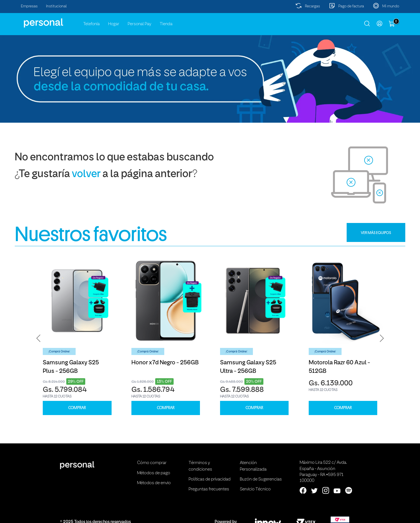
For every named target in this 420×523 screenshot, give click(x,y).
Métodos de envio (154, 483)
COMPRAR (77, 408)
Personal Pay (139, 24)
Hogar (114, 24)
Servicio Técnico (255, 489)
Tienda (166, 24)
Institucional (57, 6)
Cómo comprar (152, 463)
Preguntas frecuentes (209, 489)
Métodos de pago (154, 473)
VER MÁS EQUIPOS (376, 233)
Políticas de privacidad (210, 479)
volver (86, 174)
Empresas (29, 6)
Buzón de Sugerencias (261, 479)
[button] (39, 338)
